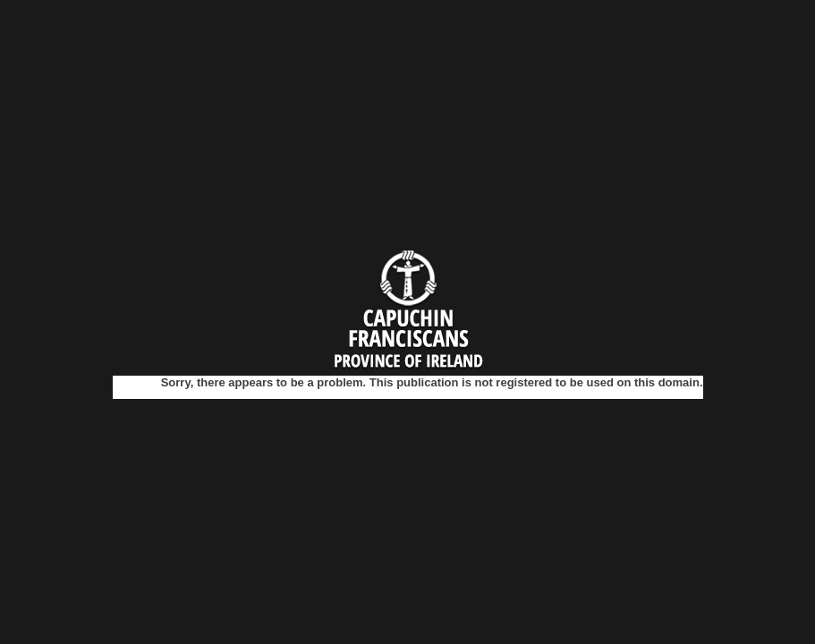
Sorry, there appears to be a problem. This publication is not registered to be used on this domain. (432, 382)
